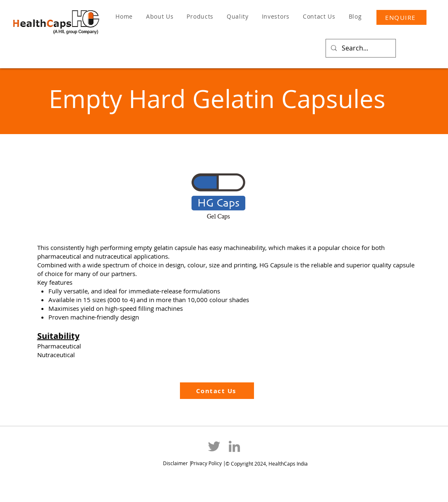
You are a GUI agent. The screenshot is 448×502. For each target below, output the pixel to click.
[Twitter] (214, 446)
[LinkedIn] (234, 446)
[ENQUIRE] (401, 17)
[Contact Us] (217, 391)
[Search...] (360, 48)
